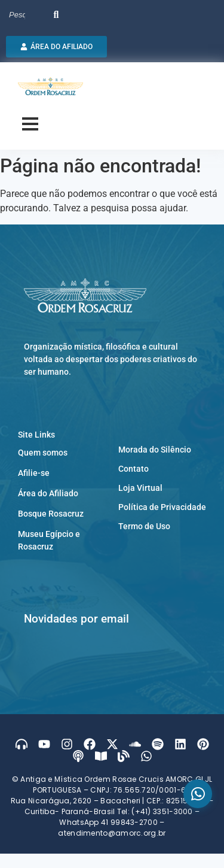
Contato (134, 469)
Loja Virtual (140, 488)
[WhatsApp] (198, 794)
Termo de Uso (144, 526)
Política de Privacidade (162, 507)
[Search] (29, 15)
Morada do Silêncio (155, 450)
